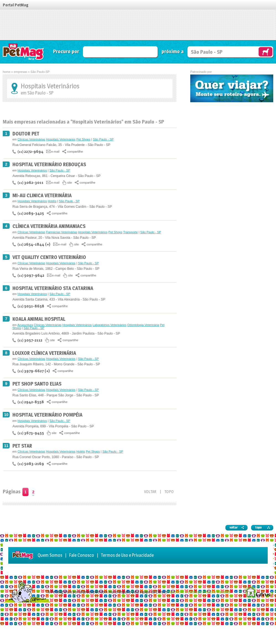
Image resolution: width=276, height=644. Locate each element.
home (7, 72)
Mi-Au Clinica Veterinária (42, 195)
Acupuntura (25, 325)
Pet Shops (83, 139)
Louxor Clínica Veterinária (44, 353)
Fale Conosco (82, 555)
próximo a (173, 51)
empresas (20, 72)
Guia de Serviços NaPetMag (24, 52)
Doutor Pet (26, 134)
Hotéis (52, 201)
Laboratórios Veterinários (110, 325)
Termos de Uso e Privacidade (127, 555)
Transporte (130, 232)
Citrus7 (259, 592)
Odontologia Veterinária (143, 325)
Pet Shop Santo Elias (37, 384)
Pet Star (22, 446)
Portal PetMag (16, 5)
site (70, 183)
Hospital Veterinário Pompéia (47, 415)
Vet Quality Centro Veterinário (49, 257)
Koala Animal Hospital (39, 319)
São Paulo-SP (40, 72)
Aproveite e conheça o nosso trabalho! (200, 592)
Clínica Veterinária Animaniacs (49, 226)
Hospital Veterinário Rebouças (49, 164)
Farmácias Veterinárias (62, 232)
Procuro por (66, 51)
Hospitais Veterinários (61, 139)
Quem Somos (50, 555)
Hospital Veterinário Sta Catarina (53, 288)
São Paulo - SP (103, 139)
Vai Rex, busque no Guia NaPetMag (265, 52)
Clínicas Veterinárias (31, 139)
